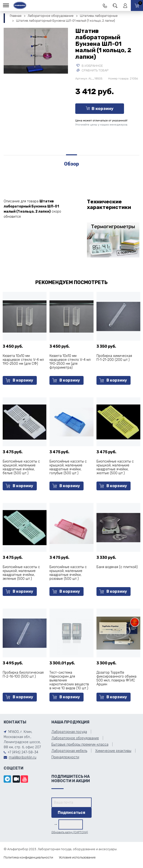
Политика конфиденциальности (28, 857)
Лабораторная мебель (69, 751)
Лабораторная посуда (69, 732)
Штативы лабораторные (99, 16)
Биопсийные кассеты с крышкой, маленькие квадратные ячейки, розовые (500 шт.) (68, 573)
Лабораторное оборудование (51, 16)
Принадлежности (65, 757)
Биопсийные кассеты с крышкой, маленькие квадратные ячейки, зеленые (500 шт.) (21, 573)
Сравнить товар (92, 70)
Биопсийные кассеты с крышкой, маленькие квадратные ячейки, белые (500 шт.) (21, 467)
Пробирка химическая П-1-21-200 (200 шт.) (114, 358)
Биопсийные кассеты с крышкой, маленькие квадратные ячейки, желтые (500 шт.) (115, 467)
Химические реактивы (113, 751)
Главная (16, 16)
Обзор (71, 164)
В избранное (90, 66)
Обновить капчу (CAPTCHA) (70, 832)
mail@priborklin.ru (23, 757)
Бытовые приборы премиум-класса (80, 745)
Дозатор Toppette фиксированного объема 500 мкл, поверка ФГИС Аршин (116, 678)
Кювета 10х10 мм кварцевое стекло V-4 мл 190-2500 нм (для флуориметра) (70, 362)
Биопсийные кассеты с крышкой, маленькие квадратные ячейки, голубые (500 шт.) (68, 467)
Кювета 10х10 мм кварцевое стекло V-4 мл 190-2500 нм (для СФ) (23, 360)
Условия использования (77, 857)
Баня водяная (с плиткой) (117, 567)
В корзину (100, 108)
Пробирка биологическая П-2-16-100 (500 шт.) (23, 675)
